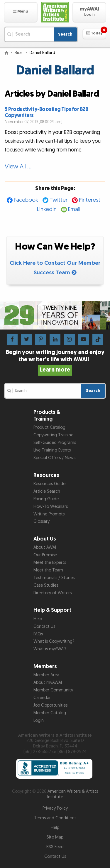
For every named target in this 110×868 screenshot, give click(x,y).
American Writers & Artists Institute (73, 794)
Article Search (47, 491)
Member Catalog (50, 713)
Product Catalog (49, 427)
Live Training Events (52, 450)
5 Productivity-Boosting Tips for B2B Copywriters (46, 112)
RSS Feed (55, 847)
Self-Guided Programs (55, 443)
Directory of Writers (53, 593)
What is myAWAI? (50, 649)
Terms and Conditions (55, 818)
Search (65, 34)
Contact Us (44, 626)
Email (74, 209)
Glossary (42, 521)
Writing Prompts (49, 514)
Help (38, 619)
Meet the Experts (50, 563)
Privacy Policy (55, 808)
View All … (18, 167)
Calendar (42, 698)
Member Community (53, 690)
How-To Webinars (51, 507)
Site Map (55, 837)
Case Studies (46, 585)
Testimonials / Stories (54, 578)
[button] (21, 12)
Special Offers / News (54, 458)
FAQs (38, 634)
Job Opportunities (50, 705)
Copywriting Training (54, 435)
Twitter (59, 200)
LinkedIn (47, 209)
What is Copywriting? (54, 641)
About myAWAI (48, 683)
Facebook (26, 200)
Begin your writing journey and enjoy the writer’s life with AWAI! (55, 361)
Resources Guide (49, 484)
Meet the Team (48, 570)
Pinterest (90, 200)
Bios (19, 53)
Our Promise (45, 555)
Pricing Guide (46, 499)
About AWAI (45, 547)
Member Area (46, 675)
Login (39, 720)
